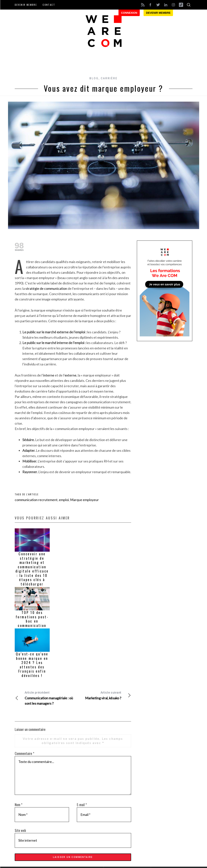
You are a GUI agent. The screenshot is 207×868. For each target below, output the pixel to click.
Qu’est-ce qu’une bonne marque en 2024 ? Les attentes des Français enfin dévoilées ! (32, 665)
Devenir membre (26, 5)
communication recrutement (36, 500)
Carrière (109, 78)
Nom (19, 805)
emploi (64, 500)
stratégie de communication (46, 288)
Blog (94, 78)
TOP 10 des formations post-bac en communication (32, 619)
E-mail (82, 805)
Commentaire (24, 753)
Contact (49, 5)
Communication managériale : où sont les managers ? (44, 698)
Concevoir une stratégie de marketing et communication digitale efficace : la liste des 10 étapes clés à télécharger (32, 569)
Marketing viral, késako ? (102, 695)
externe (71, 375)
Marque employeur (84, 500)
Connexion (129, 13)
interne (49, 375)
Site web (20, 830)
